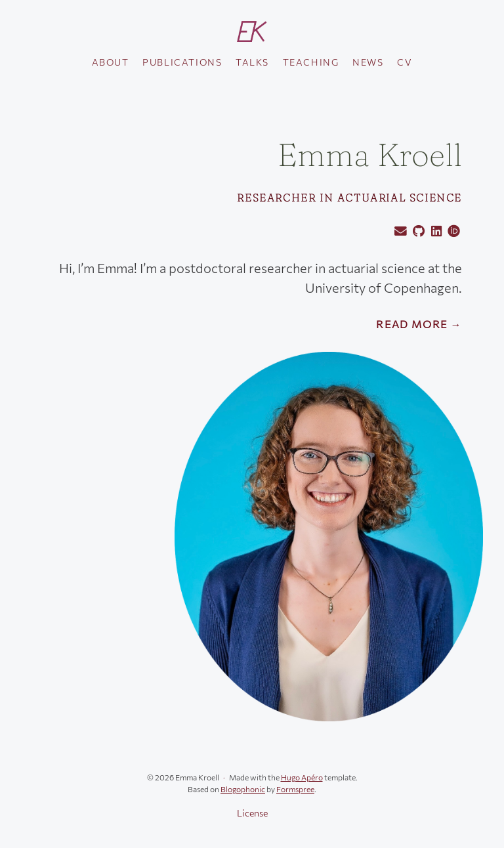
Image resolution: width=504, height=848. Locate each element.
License (252, 813)
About (111, 62)
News (368, 62)
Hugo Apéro (302, 777)
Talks (252, 62)
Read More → (419, 324)
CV (405, 62)
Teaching (311, 62)
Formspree (295, 789)
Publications (182, 62)
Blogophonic (243, 789)
